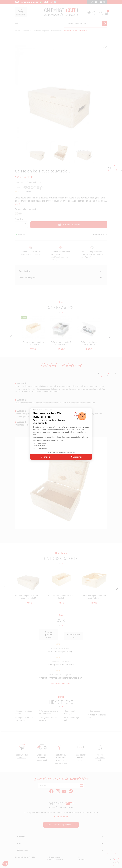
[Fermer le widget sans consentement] (42, 410)
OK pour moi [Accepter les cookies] (76, 457)
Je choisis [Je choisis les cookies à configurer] (46, 457)
